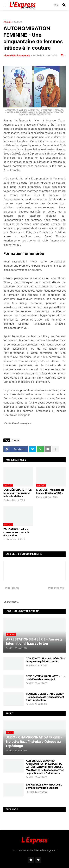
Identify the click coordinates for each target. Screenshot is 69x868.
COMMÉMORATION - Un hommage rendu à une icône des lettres (18, 493)
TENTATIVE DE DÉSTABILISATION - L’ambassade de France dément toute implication (45, 697)
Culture (18, 22)
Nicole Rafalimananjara (17, 55)
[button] (5, 5)
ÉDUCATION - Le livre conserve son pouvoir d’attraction (16, 532)
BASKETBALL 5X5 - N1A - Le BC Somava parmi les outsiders (44, 786)
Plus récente (12, 588)
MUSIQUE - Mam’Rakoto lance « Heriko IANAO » (50, 491)
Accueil (7, 22)
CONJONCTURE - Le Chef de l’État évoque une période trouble (46, 660)
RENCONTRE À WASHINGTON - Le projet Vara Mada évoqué (46, 678)
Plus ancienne (56, 588)
